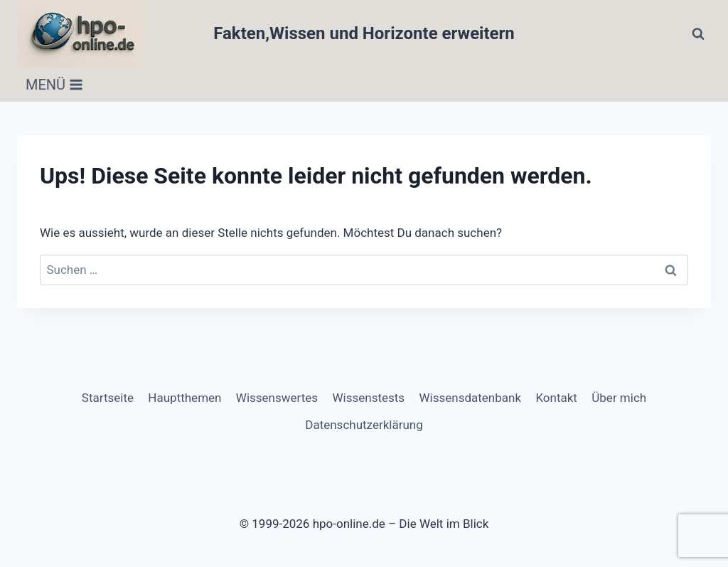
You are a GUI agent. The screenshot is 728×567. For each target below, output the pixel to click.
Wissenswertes (277, 398)
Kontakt (556, 398)
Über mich (619, 398)
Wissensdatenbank (470, 398)
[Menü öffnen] (54, 85)
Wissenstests (368, 398)
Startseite (108, 398)
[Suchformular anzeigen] (698, 34)
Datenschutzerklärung (364, 425)
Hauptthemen (184, 398)
